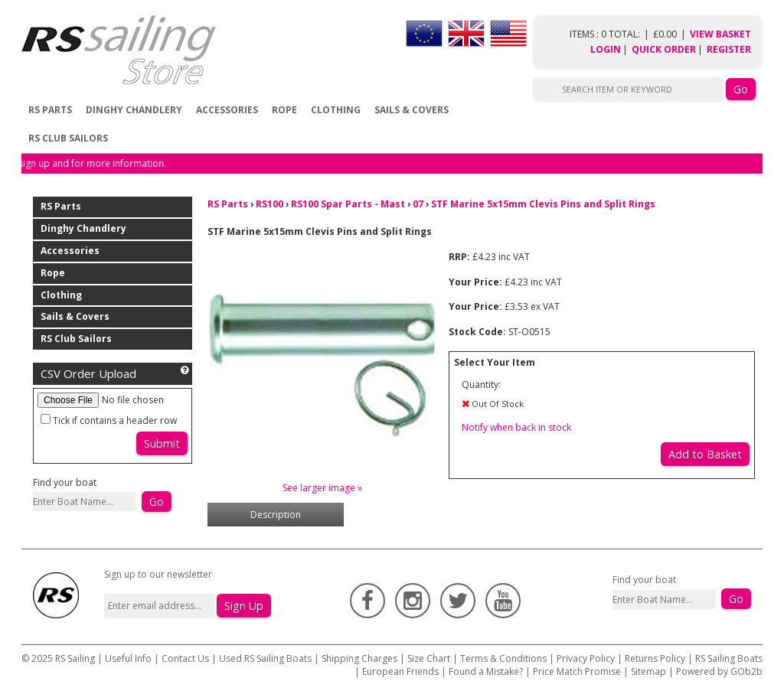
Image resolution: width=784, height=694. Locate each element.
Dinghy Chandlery (134, 110)
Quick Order (664, 49)
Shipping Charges (359, 658)
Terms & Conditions (503, 658)
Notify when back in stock (516, 427)
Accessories (227, 110)
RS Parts (50, 110)
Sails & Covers (412, 110)
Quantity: (481, 384)
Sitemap (648, 671)
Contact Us (186, 658)
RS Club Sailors (68, 138)
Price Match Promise (577, 671)
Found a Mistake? (486, 671)
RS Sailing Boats (729, 658)
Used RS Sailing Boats (265, 658)
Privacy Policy (586, 658)
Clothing (336, 110)
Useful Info (128, 658)
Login (606, 49)
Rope (284, 110)
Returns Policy (655, 658)
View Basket (720, 34)
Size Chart (429, 658)
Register (729, 49)
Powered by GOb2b (719, 671)
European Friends (400, 671)
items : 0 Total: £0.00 (630, 34)
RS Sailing (75, 658)
